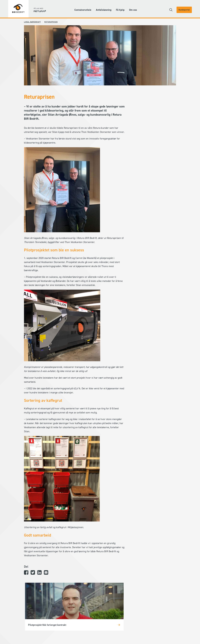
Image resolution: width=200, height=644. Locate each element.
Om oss (133, 10)
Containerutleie (83, 10)
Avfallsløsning (104, 10)
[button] (171, 10)
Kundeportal (184, 10)
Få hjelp (120, 10)
